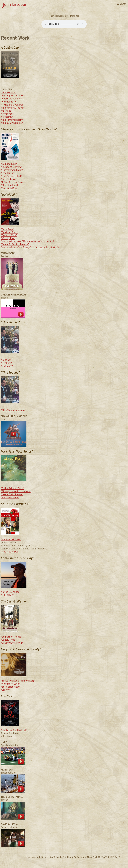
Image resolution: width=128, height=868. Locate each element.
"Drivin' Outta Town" (12, 643)
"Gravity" (6, 690)
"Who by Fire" (27, 240)
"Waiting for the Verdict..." (15, 96)
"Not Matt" (7, 366)
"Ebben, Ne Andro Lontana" (16, 492)
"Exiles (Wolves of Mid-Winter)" (18, 681)
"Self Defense (8, 179)
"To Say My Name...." (12, 123)
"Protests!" (7, 117)
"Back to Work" (9, 236)
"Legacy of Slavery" (11, 167)
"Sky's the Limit (9, 185)
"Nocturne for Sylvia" (13, 99)
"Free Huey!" (8, 173)
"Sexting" (6, 360)
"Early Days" (7, 230)
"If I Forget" (7, 595)
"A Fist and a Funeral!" (13, 105)
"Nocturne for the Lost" (14, 730)
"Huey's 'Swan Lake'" (12, 170)
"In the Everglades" (11, 592)
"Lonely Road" (8, 640)
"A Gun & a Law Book (12, 182)
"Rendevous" (8, 114)
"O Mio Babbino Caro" (12, 489)
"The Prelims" (8, 93)
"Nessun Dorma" (10, 498)
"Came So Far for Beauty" (30, 246)
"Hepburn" (6, 363)
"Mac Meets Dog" (10, 552)
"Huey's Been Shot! (11, 176)
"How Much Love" (10, 684)
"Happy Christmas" (11, 540)
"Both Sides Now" (10, 687)
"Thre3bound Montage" (13, 410)
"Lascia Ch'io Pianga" (12, 495)
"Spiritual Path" (9, 233)
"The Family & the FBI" (13, 108)
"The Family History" (12, 120)
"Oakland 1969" (9, 164)
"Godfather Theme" (11, 637)
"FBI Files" (6, 111)
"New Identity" (9, 102)
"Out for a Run (9, 188)
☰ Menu (121, 4)
